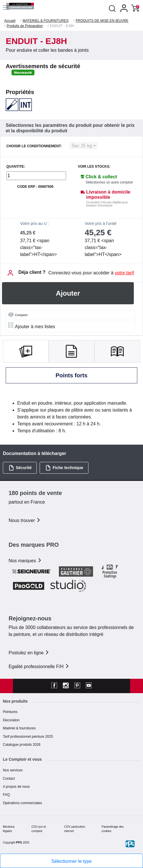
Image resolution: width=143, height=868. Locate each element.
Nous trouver (25, 520)
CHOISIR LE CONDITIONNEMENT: (34, 146)
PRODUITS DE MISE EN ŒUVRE (102, 21)
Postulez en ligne (29, 653)
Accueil (10, 21)
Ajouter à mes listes (32, 326)
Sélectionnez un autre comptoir (109, 182)
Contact (9, 779)
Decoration (11, 720)
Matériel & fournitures (19, 728)
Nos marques (25, 561)
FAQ (6, 795)
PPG (19, 843)
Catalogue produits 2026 (22, 745)
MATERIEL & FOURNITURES (46, 21)
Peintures (10, 712)
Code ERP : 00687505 (35, 187)
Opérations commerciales (22, 803)
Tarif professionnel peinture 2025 (28, 737)
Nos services (13, 770)
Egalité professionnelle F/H (39, 667)
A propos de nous (16, 787)
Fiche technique (64, 468)
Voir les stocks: (94, 167)
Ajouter (68, 293)
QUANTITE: (16, 167)
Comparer (18, 315)
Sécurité (20, 468)
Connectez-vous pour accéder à (91, 273)
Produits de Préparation (25, 26)
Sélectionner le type (72, 861)
